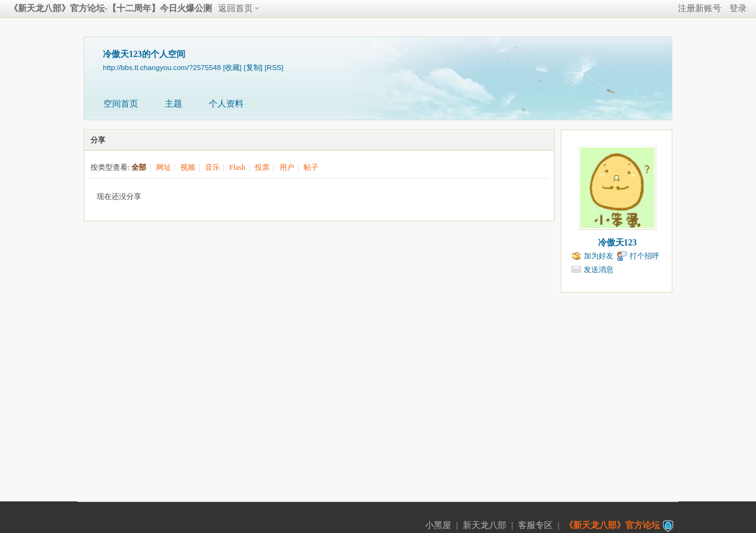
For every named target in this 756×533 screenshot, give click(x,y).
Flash (237, 167)
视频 (188, 167)
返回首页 (235, 8)
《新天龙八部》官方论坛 (612, 525)
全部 (139, 167)
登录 (738, 8)
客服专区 (535, 525)
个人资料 (226, 104)
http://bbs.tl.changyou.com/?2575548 (162, 67)
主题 (174, 104)
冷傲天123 (618, 243)
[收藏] (232, 67)
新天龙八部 (485, 525)
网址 (164, 167)
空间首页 (121, 104)
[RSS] (274, 67)
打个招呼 (644, 256)
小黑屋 (438, 525)
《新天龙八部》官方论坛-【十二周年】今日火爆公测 (111, 8)
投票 (262, 167)
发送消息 (599, 270)
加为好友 (599, 256)
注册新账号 (700, 8)
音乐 (213, 167)
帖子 (311, 167)
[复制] (253, 67)
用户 (287, 167)
